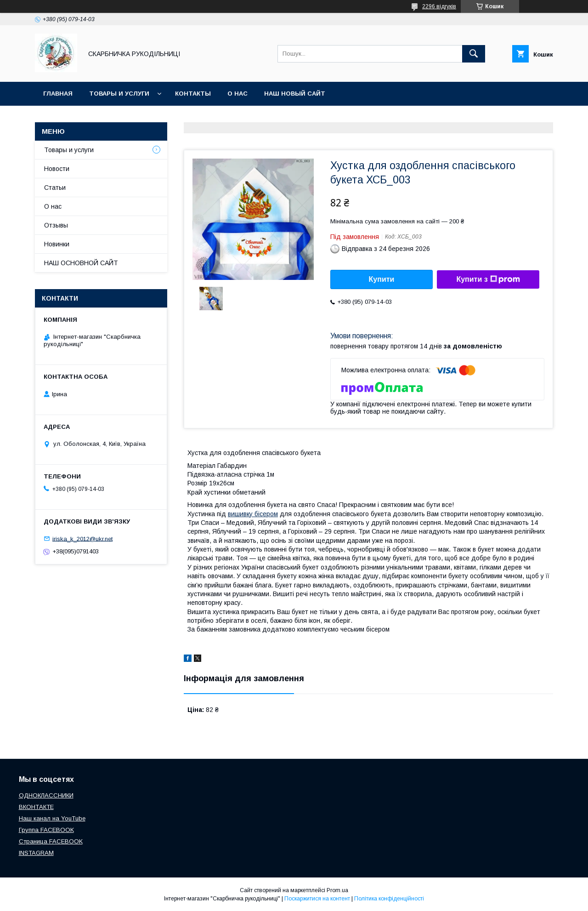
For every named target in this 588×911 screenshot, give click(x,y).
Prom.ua (337, 890)
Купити (382, 279)
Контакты (193, 94)
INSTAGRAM (36, 853)
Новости (57, 169)
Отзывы (56, 225)
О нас (237, 94)
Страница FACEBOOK (51, 841)
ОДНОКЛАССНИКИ (46, 795)
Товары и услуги (119, 94)
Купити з (488, 279)
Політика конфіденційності (389, 899)
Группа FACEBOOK (46, 830)
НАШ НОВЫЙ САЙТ (295, 94)
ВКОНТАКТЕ (36, 807)
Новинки (57, 244)
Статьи (55, 188)
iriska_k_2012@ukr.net (82, 538)
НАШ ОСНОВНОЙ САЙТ (81, 263)
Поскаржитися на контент (317, 899)
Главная (58, 94)
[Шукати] (474, 54)
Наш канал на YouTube (52, 818)
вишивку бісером (253, 514)
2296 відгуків (439, 6)
